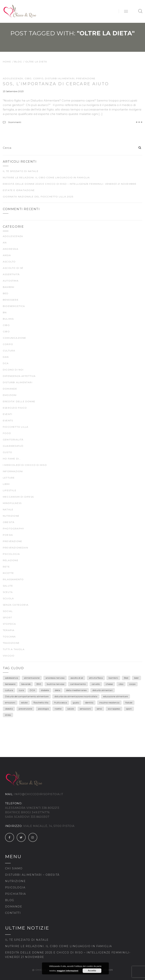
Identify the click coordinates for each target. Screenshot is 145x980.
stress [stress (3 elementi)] (8, 715)
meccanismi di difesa (18, 497)
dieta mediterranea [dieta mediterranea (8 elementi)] (76, 690)
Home (7, 62)
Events (8, 420)
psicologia (11, 554)
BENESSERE (11, 300)
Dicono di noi (13, 370)
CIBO (6, 331)
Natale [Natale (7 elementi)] (129, 703)
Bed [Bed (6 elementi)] (126, 678)
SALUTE (8, 586)
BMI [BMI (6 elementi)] (39, 684)
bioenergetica (14, 306)
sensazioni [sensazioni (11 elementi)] (85, 709)
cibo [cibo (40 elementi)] (121, 684)
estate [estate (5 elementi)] (24, 703)
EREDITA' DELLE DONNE (19, 401)
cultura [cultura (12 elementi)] (9, 690)
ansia (7, 255)
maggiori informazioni (68, 971)
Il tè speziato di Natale (21, 171)
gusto (7, 452)
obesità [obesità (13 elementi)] (9, 709)
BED (6, 293)
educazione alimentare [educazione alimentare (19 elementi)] (115, 696)
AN (5, 243)
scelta (8, 592)
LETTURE (9, 478)
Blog (18, 62)
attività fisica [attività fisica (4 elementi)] (96, 678)
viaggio (9, 656)
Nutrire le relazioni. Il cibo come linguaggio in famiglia (46, 177)
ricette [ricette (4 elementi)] (58, 709)
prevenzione (86, 78)
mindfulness (12, 503)
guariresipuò (13, 446)
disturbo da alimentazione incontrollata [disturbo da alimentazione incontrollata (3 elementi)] (76, 696)
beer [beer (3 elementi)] (136, 678)
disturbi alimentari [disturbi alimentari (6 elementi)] (103, 690)
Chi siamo (14, 868)
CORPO (38, 78)
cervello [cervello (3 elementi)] (96, 684)
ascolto (9, 262)
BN (5, 312)
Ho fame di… (12, 459)
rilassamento (13, 579)
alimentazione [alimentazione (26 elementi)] (32, 678)
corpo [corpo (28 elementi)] (132, 684)
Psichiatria (15, 894)
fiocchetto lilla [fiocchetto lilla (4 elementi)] (41, 703)
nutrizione (11, 516)
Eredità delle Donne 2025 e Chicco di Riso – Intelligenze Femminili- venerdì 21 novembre (70, 184)
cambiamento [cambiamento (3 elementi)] (78, 684)
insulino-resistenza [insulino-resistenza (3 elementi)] (109, 703)
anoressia (11, 249)
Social (8, 611)
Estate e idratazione (19, 190)
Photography (13, 529)
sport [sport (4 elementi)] (129, 709)
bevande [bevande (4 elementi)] (26, 684)
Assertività (11, 274)
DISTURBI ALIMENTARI (60, 78)
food (7, 433)
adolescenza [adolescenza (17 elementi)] (12, 678)
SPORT (7, 617)
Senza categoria (16, 605)
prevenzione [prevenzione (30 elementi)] (25, 709)
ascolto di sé (13, 268)
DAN (6, 357)
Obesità (9, 522)
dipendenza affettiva (19, 376)
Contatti (13, 913)
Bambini (9, 287)
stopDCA (9, 624)
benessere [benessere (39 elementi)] (10, 684)
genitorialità (13, 440)
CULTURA (9, 351)
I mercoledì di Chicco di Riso (25, 465)
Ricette (8, 573)
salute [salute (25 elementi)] (71, 709)
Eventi (7, 414)
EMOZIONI (10, 395)
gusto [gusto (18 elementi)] (76, 703)
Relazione (11, 560)
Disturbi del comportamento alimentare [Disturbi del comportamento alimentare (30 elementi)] (27, 696)
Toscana (9, 637)
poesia (8, 535)
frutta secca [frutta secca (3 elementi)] (61, 703)
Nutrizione (15, 881)
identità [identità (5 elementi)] (89, 703)
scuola (8, 598)
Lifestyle (10, 490)
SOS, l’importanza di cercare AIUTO (56, 84)
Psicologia (15, 887)
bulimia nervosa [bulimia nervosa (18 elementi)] (56, 684)
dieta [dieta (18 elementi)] (58, 690)
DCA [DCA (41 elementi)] (32, 690)
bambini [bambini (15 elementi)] (113, 678)
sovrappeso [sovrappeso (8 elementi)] (114, 709)
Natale (8, 509)
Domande (10, 389)
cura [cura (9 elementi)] (21, 690)
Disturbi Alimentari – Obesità (32, 875)
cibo (28, 78)
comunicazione (15, 338)
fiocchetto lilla (16, 427)
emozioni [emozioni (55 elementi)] (10, 703)
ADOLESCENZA (13, 78)
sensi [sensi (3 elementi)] (99, 709)
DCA (6, 363)
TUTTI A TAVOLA (14, 649)
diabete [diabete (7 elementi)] (45, 690)
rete (6, 567)
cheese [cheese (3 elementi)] (109, 684)
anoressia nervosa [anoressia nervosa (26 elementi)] (55, 678)
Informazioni (13, 471)
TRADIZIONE (11, 643)
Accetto (92, 971)
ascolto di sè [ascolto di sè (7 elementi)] (77, 678)
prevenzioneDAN (15, 548)
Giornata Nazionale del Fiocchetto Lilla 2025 (38, 197)
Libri (6, 484)
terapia (9, 630)
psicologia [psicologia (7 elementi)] (43, 709)
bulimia (8, 319)
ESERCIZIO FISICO (15, 408)
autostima (11, 281)
